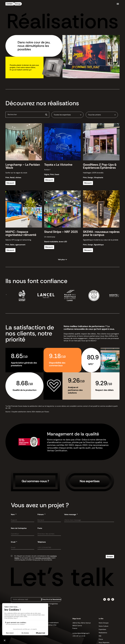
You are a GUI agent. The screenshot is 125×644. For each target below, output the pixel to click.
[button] (118, 4)
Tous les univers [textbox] (94, 115)
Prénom (41, 515)
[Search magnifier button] (46, 115)
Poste (40, 528)
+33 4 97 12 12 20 (79, 636)
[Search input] (25, 115)
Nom (13, 515)
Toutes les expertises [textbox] (62, 115)
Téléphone (42, 542)
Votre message (70, 515)
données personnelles (43, 558)
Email (13, 542)
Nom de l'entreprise (19, 528)
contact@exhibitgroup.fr (81, 633)
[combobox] (67, 115)
